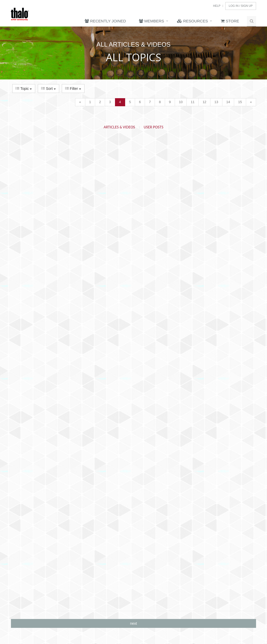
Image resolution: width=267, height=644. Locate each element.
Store (230, 21)
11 (192, 102)
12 (204, 102)
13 (216, 102)
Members (151, 21)
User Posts (154, 127)
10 (181, 102)
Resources (192, 21)
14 (228, 102)
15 (240, 102)
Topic (24, 89)
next (133, 623)
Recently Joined (105, 21)
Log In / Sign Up (241, 6)
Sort (48, 89)
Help (217, 6)
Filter (73, 89)
